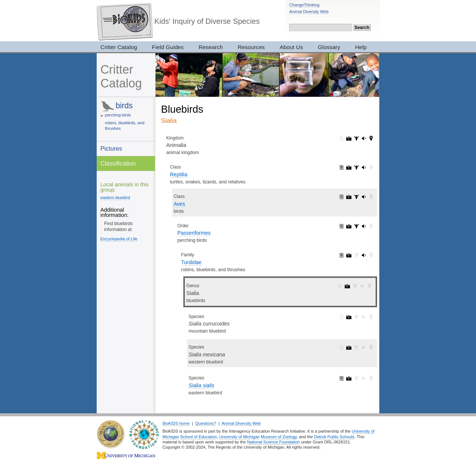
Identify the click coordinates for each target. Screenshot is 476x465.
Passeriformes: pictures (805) (349, 226)
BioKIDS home (176, 423)
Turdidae (191, 262)
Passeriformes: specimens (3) (356, 226)
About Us (291, 47)
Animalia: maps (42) (371, 138)
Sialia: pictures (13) (347, 286)
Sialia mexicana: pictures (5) (349, 347)
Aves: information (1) (341, 197)
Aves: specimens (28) (356, 197)
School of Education (199, 437)
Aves (179, 204)
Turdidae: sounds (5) (364, 255)
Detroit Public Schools (334, 437)
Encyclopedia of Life (119, 239)
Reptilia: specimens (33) (356, 167)
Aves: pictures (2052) (349, 197)
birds (124, 105)
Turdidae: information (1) (341, 255)
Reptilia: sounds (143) (364, 167)
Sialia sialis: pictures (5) (349, 378)
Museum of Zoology (279, 437)
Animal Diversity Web (309, 12)
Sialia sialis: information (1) (341, 378)
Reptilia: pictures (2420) (349, 167)
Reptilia (179, 174)
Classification (118, 163)
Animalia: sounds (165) (364, 138)
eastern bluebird (115, 198)
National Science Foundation (273, 442)
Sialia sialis (201, 385)
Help (361, 47)
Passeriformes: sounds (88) (364, 226)
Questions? (206, 423)
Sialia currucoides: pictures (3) (349, 317)
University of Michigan (240, 437)
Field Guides (168, 47)
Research (211, 47)
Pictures (111, 148)
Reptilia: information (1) (341, 167)
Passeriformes (194, 233)
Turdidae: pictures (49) (349, 255)
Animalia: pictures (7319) (349, 138)
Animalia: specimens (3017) (356, 138)
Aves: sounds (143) (364, 197)
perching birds (118, 115)
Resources (251, 47)
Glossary (329, 47)
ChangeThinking (304, 5)
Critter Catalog (119, 47)
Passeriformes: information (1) (341, 226)
